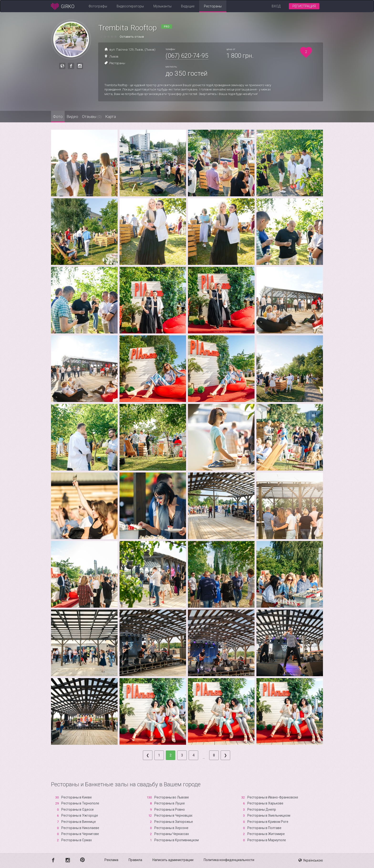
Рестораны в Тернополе (80, 803)
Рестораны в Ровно (170, 809)
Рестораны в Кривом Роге (268, 822)
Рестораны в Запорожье (174, 822)
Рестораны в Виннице (79, 822)
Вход (276, 6)
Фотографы (98, 6)
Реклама (111, 860)
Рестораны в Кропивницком (177, 840)
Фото (62, 117)
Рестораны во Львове (172, 797)
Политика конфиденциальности (229, 860)
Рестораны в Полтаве (264, 828)
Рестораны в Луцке (170, 803)
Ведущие (188, 6)
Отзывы (112, 117)
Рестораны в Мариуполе (267, 840)
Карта (139, 117)
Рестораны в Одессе (78, 809)
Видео (85, 117)
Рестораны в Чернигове (80, 834)
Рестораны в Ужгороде (80, 815)
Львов (114, 56)
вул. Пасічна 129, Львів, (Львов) (132, 50)
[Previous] (148, 755)
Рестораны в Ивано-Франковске (273, 797)
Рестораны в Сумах (77, 840)
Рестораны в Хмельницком (269, 815)
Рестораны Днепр (262, 809)
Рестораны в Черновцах (173, 815)
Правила (135, 860)
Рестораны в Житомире (266, 834)
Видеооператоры (130, 6)
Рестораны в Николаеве (80, 828)
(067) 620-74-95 (187, 56)
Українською (311, 860)
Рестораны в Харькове (265, 803)
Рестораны (213, 6)
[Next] (225, 755)
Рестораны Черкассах (172, 834)
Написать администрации (173, 860)
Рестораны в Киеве (77, 797)
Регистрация (304, 6)
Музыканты (162, 6)
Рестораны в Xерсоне (171, 828)
